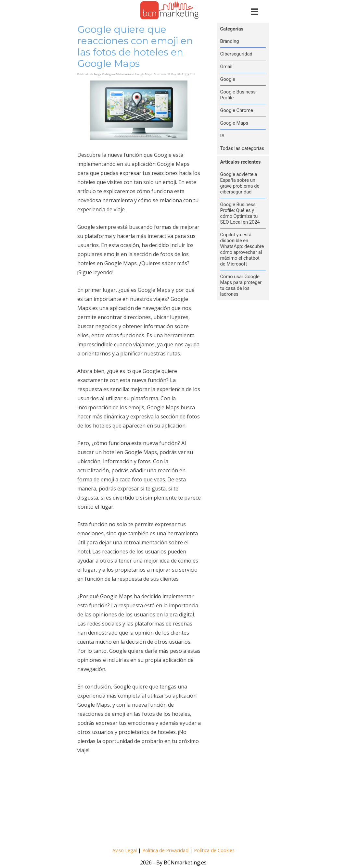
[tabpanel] (174, 850)
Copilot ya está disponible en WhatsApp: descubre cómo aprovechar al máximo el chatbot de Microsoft (242, 249)
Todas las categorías (242, 148)
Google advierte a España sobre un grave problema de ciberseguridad (240, 183)
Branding (230, 41)
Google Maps (234, 123)
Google (228, 79)
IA (223, 136)
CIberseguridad (236, 54)
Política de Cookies (214, 850)
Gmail (226, 67)
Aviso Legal (125, 850)
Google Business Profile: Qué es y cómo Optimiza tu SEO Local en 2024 (240, 213)
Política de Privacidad (165, 850)
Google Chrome (237, 110)
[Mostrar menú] (255, 12)
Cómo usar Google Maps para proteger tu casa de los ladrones (241, 285)
